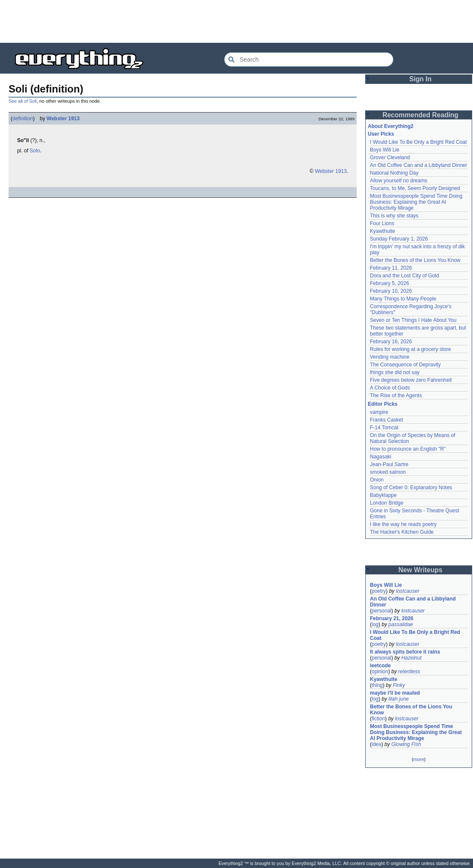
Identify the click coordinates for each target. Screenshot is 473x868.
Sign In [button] (420, 79)
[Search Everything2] (309, 59)
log (375, 624)
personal (381, 611)
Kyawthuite (383, 231)
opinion (380, 672)
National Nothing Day (394, 173)
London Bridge (387, 503)
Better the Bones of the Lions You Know (415, 260)
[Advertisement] (236, 21)
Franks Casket (386, 420)
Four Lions (382, 223)
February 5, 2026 (389, 283)
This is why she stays (394, 216)
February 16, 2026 (391, 342)
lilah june (398, 699)
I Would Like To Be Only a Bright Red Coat (418, 142)
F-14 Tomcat (384, 428)
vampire (379, 412)
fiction (378, 719)
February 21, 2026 (392, 618)
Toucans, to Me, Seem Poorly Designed (415, 188)
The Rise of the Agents (396, 395)
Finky (399, 685)
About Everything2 (391, 126)
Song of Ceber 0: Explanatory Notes (411, 488)
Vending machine (390, 357)
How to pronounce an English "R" (408, 449)
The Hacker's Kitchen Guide (402, 532)
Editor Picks (383, 404)
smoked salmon (388, 472)
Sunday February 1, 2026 (399, 239)
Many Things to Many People (403, 299)
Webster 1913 (63, 119)
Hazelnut (411, 658)
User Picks (381, 134)
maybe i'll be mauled (395, 693)
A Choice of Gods (390, 388)
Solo (35, 151)
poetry (379, 591)
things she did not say (395, 372)
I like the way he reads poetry (403, 524)
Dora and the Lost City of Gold (404, 276)
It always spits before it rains (405, 652)
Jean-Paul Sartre (389, 464)
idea (377, 744)
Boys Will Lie (385, 150)
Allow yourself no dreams (399, 181)
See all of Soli (23, 101)
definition (23, 119)
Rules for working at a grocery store (410, 349)
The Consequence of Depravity (405, 365)
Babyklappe (383, 495)
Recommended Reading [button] (420, 115)
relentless (409, 672)
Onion (377, 480)
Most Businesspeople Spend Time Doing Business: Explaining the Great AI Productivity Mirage (416, 202)
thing (377, 685)
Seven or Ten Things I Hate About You (413, 320)
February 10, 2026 (391, 291)
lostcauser (408, 591)
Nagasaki (381, 457)
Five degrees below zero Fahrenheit (411, 380)
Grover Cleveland (390, 158)
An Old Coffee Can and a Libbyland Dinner (418, 165)
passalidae (401, 624)
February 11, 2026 (391, 268)
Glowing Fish (406, 744)
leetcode (380, 666)
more (418, 759)
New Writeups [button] (421, 570)
